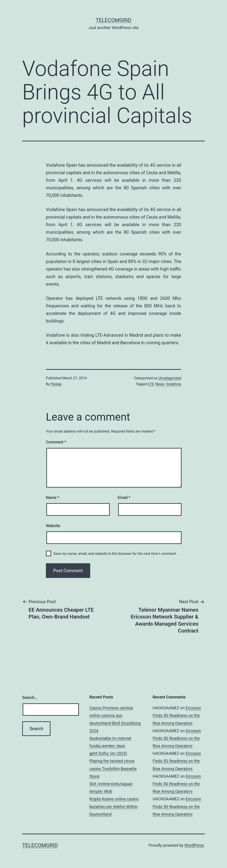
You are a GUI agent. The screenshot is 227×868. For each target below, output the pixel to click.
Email (124, 497)
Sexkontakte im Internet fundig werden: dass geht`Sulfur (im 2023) (110, 746)
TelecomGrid (113, 20)
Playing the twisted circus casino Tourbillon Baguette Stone (113, 768)
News (160, 384)
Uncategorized (170, 378)
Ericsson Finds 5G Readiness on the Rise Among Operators (177, 715)
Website (53, 526)
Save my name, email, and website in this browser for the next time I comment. (115, 554)
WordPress (194, 845)
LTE (151, 384)
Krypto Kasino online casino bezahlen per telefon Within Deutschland (114, 806)
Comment (56, 442)
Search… (30, 697)
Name (53, 497)
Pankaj (56, 384)
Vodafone (173, 384)
